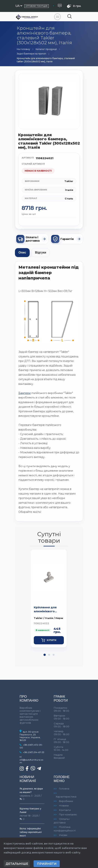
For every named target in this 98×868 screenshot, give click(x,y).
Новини (64, 806)
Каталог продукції (46, 49)
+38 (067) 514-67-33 (34, 752)
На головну (23, 49)
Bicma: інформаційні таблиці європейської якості (31, 832)
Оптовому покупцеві (37, 6)
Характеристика (66, 797)
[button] (45, 655)
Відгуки (41, 252)
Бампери (25, 393)
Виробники (66, 801)
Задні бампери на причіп (31, 54)
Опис (22, 252)
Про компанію (68, 814)
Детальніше (17, 864)
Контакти (65, 810)
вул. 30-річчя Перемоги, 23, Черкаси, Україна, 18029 (30, 736)
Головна (64, 789)
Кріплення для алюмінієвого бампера (45, 610)
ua (19, 6)
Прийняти (47, 864)
